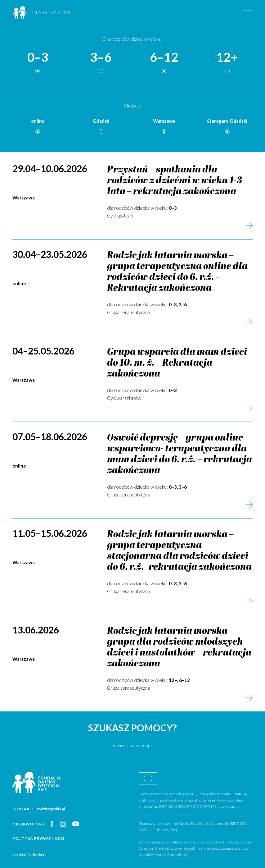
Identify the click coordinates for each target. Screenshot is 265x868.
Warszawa (164, 121)
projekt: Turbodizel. (29, 854)
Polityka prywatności (38, 838)
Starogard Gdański (227, 121)
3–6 (101, 57)
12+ (227, 57)
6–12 (164, 57)
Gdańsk (101, 121)
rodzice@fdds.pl (51, 809)
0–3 (38, 57)
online (38, 121)
